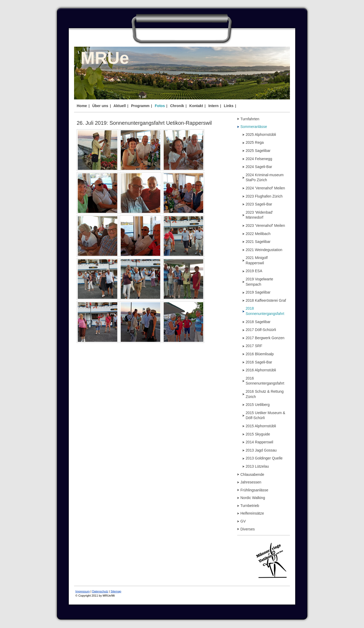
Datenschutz (100, 591)
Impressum (82, 591)
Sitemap (116, 591)
